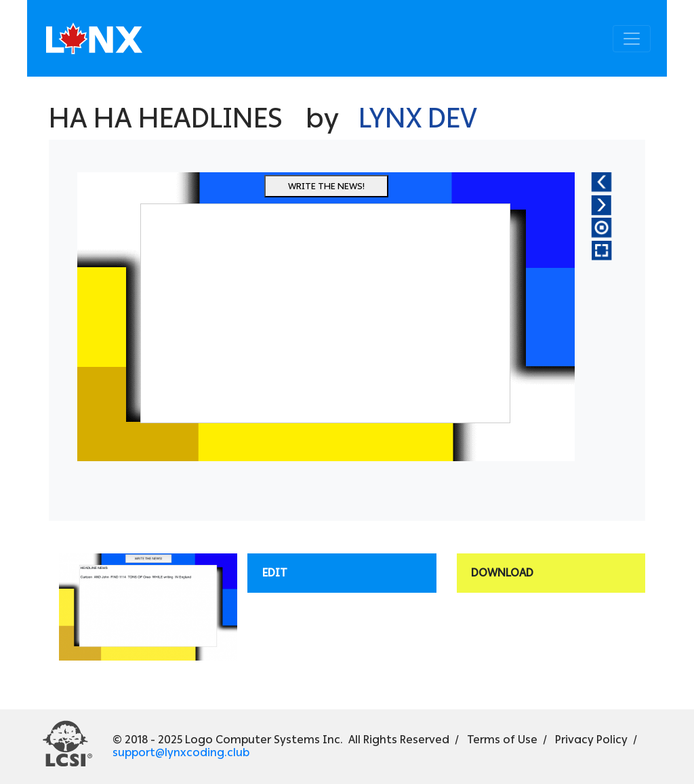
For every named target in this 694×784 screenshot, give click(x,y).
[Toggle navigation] (632, 39)
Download (502, 573)
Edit (275, 573)
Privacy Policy (591, 740)
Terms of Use (502, 740)
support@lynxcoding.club (181, 752)
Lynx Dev (418, 118)
